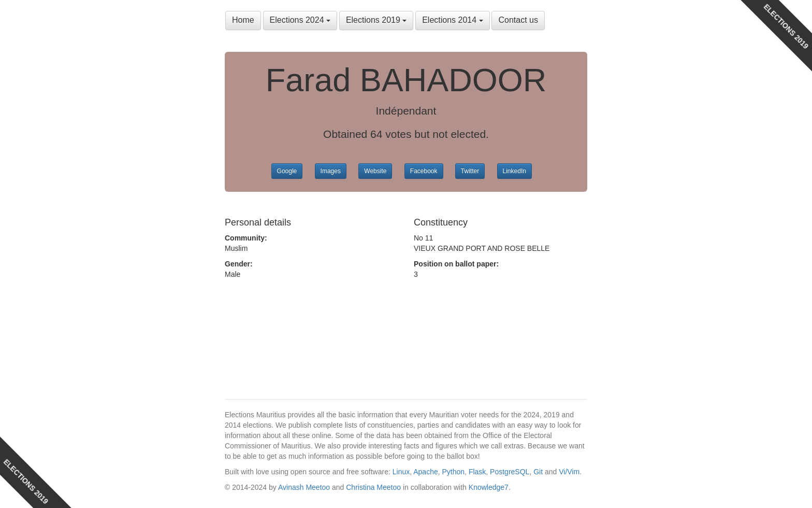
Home (243, 20)
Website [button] (375, 171)
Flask (477, 472)
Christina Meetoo (373, 487)
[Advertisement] (308, 331)
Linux (401, 472)
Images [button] (331, 171)
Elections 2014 (452, 20)
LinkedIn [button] (514, 171)
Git (538, 472)
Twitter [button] (470, 171)
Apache (425, 472)
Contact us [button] (518, 20)
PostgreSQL (510, 472)
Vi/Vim (569, 472)
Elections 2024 (300, 20)
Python (454, 472)
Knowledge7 (489, 487)
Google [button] (287, 171)
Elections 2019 (376, 20)
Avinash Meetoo (304, 487)
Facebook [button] (424, 171)
